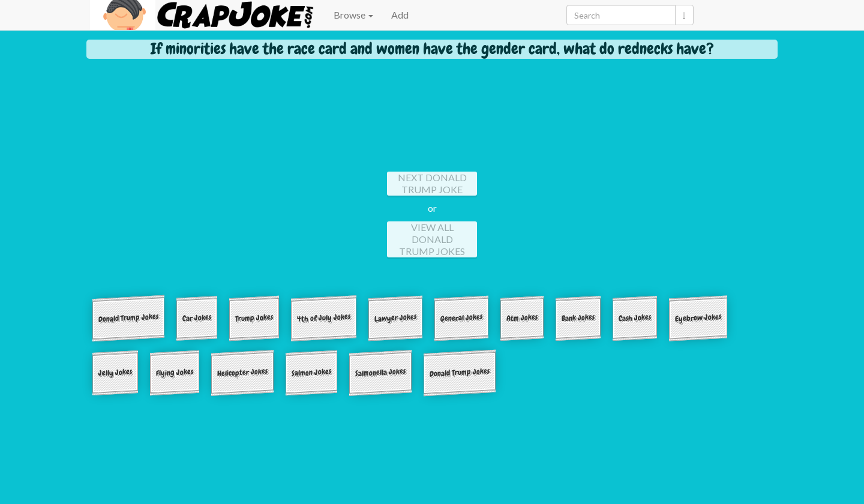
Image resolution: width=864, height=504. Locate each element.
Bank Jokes (578, 317)
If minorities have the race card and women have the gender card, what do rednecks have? (432, 49)
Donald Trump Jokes (128, 317)
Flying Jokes (175, 372)
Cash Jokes (635, 317)
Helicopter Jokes (242, 372)
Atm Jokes (522, 317)
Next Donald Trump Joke (432, 183)
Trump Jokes (254, 317)
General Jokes (461, 318)
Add (400, 15)
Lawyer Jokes (395, 318)
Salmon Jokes (311, 372)
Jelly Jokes (115, 372)
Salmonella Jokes (380, 372)
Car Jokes (197, 318)
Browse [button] (353, 15)
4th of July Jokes (324, 317)
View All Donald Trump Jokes (432, 239)
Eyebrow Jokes (698, 318)
